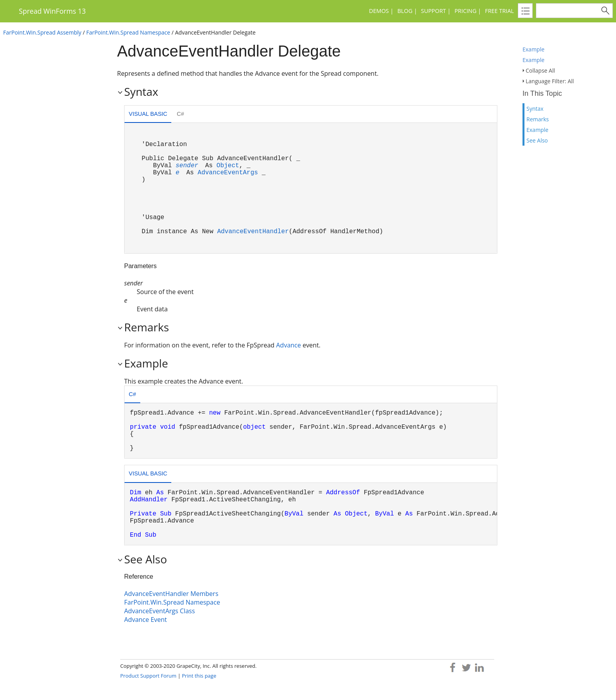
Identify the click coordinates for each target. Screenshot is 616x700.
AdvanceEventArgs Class (159, 611)
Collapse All (540, 70)
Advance (289, 345)
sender (187, 166)
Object (228, 166)
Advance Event (146, 620)
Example (533, 49)
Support (434, 11)
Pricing (466, 11)
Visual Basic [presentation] (148, 114)
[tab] (148, 115)
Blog (405, 11)
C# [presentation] (180, 114)
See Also (537, 140)
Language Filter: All (550, 81)
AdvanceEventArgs (228, 173)
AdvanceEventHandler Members (171, 594)
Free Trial (500, 11)
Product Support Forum (148, 676)
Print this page (199, 676)
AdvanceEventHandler (253, 232)
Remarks (538, 119)
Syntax (535, 109)
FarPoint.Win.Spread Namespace (128, 32)
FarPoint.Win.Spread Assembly (42, 32)
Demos (379, 11)
